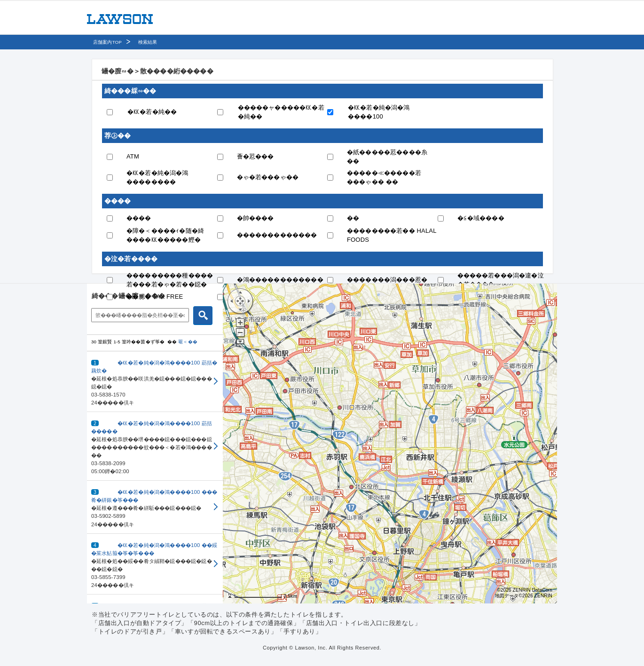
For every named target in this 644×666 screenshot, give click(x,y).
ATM (133, 156)
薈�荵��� (255, 156)
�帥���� (255, 218)
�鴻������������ (280, 280)
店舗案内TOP (107, 42)
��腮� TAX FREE (155, 297)
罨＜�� (188, 342)
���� (139, 218)
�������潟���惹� (387, 280)
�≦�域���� (481, 218)
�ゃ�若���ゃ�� (268, 177)
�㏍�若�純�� (152, 112)
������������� (277, 235)
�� (353, 218)
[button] (155, 382)
